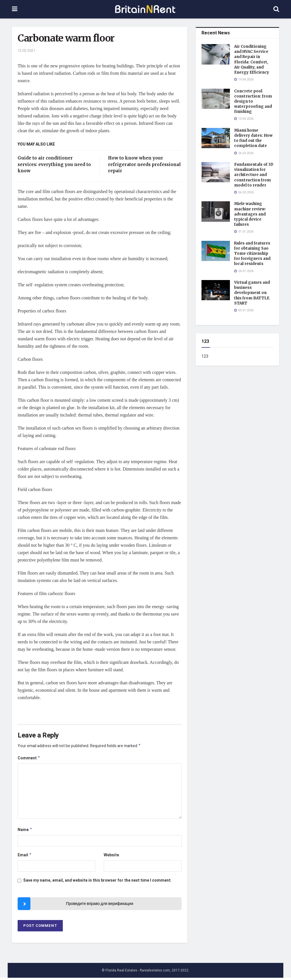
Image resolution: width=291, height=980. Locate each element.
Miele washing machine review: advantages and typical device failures (250, 214)
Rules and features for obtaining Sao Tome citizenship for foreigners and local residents (252, 254)
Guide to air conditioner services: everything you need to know (54, 164)
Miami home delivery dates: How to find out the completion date (253, 138)
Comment (29, 759)
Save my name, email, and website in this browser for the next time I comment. (97, 883)
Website (111, 857)
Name (25, 831)
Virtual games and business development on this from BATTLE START (252, 293)
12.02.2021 (26, 50)
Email (25, 857)
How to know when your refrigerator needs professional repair (144, 164)
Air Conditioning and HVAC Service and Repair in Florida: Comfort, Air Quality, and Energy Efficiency (252, 59)
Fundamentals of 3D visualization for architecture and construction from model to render (254, 175)
